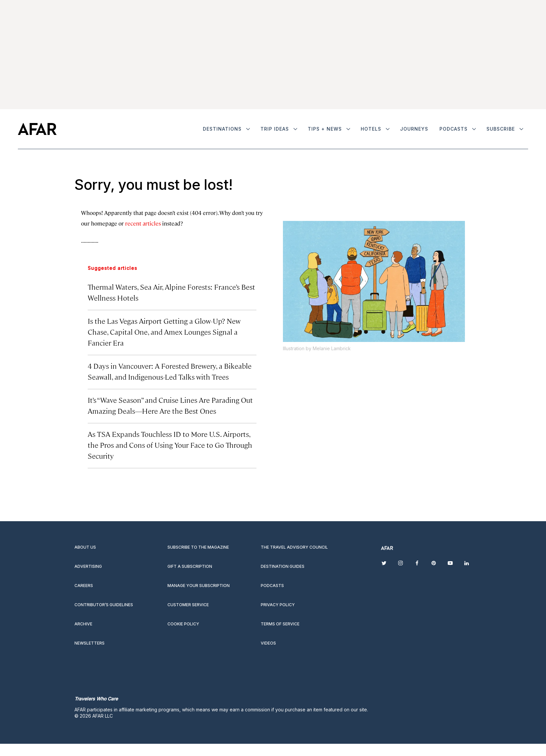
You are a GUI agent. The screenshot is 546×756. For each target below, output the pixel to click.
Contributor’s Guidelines (104, 605)
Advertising (88, 566)
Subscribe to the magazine (198, 547)
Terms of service (280, 624)
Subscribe (501, 129)
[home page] (37, 129)
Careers (84, 586)
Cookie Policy (183, 624)
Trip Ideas (275, 129)
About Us (85, 547)
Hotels (371, 129)
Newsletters (90, 643)
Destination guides (283, 566)
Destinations (222, 129)
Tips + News (325, 129)
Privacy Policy (278, 605)
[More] (248, 129)
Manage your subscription (199, 586)
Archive (83, 624)
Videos (268, 643)
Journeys (414, 129)
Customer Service (188, 605)
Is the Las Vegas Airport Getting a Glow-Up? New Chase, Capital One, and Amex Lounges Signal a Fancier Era (164, 332)
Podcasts (454, 129)
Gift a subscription (190, 566)
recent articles (143, 223)
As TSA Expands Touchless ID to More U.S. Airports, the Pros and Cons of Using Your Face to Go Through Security (170, 445)
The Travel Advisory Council (294, 547)
